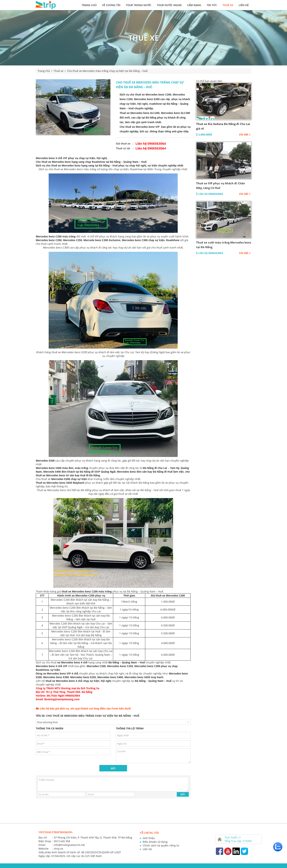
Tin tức (212, 5)
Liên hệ (244, 5)
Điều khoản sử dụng (155, 842)
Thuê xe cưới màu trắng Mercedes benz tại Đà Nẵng (224, 245)
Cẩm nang (194, 5)
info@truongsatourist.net (69, 845)
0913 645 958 (62, 841)
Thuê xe (228, 5)
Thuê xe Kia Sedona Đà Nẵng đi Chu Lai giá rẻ (223, 126)
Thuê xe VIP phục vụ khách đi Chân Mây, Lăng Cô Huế (221, 186)
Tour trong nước (139, 5)
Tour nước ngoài (169, 5)
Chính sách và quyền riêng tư (161, 845)
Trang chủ (89, 5)
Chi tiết (245, 134)
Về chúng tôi (111, 5)
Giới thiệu (149, 838)
